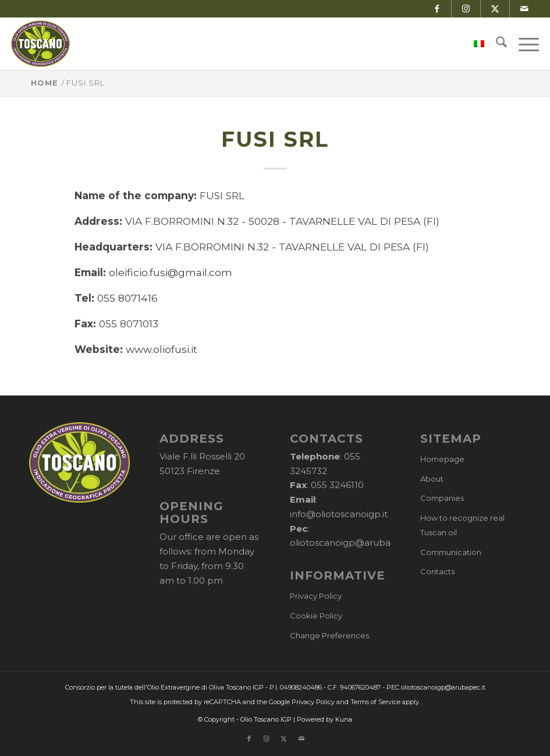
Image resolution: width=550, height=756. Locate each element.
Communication (451, 552)
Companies (442, 498)
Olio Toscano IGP (266, 719)
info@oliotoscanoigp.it (339, 514)
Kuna (344, 719)
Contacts (437, 571)
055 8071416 (127, 298)
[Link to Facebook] (437, 9)
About (432, 479)
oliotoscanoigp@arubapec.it (352, 543)
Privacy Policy (316, 596)
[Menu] (523, 44)
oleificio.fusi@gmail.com (171, 272)
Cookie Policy (316, 616)
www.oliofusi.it (162, 349)
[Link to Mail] (524, 9)
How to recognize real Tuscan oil (462, 525)
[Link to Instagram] (466, 9)
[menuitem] (473, 44)
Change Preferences (329, 635)
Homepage (442, 459)
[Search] (496, 44)
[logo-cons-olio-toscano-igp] (40, 44)
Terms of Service (375, 702)
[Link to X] (495, 9)
